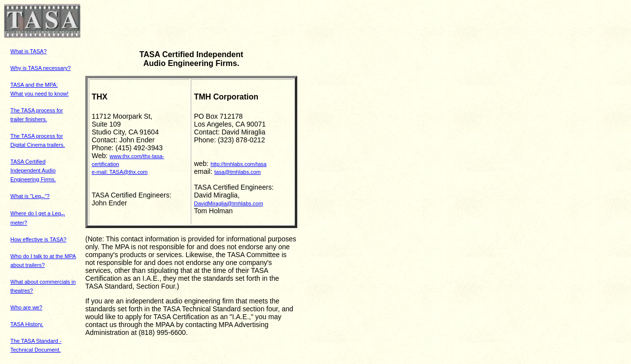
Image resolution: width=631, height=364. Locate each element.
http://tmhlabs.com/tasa (239, 164)
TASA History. (27, 324)
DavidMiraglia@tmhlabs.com (228, 203)
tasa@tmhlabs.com (238, 172)
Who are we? (26, 307)
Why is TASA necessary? (40, 68)
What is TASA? (29, 51)
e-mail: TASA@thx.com (120, 172)
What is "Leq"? (30, 196)
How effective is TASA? (38, 239)
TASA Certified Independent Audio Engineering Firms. (33, 170)
